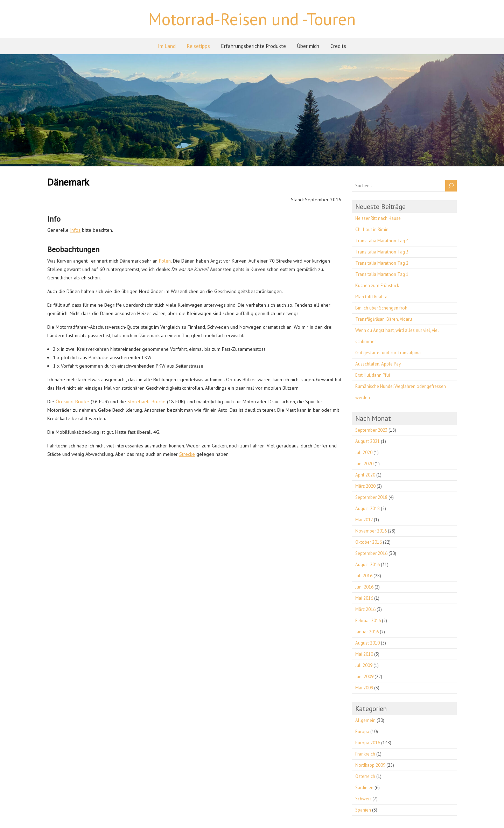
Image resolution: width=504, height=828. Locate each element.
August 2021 (367, 441)
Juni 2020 (364, 464)
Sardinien (364, 788)
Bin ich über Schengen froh (381, 308)
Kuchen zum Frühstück (377, 286)
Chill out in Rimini (372, 229)
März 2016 (365, 609)
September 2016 (371, 553)
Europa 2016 (368, 743)
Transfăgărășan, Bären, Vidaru (384, 319)
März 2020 (365, 486)
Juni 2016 (364, 587)
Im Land (167, 46)
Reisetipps (198, 46)
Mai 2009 (364, 688)
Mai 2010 (364, 654)
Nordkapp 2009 (370, 765)
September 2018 (371, 497)
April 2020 (365, 475)
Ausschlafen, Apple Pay (378, 364)
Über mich (308, 46)
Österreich (365, 776)
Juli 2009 (364, 665)
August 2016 (367, 565)
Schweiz (363, 799)
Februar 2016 (368, 621)
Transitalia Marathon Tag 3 (382, 252)
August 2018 (367, 509)
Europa (362, 732)
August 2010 (367, 643)
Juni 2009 (364, 677)
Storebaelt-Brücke (146, 402)
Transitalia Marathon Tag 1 (382, 274)
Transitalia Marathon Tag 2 (382, 263)
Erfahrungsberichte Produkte (254, 46)
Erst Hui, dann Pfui (373, 375)
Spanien (363, 810)
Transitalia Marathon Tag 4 (382, 241)
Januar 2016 (367, 632)
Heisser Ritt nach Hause (378, 218)
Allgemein (365, 720)
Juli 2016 (364, 576)
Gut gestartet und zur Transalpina (388, 353)
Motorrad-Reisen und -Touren (252, 19)
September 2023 (371, 430)
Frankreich (365, 754)
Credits (338, 46)
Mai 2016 (364, 598)
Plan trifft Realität (372, 297)
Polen (165, 261)
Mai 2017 (364, 520)
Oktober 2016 (369, 542)
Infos (75, 230)
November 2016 (371, 531)
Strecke (187, 454)
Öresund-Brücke (72, 402)
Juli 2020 (364, 453)
